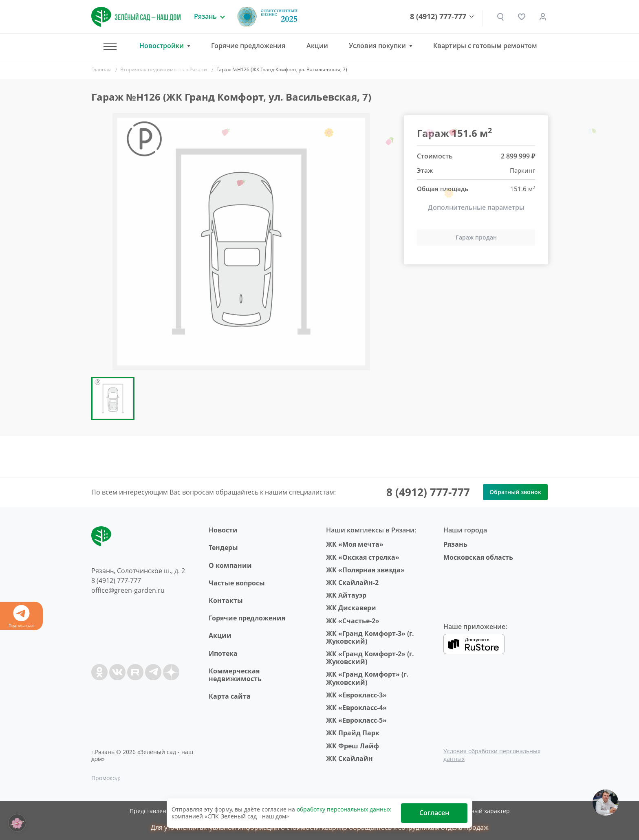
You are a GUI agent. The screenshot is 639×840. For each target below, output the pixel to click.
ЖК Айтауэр (346, 595)
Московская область (478, 557)
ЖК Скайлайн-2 (352, 583)
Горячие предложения (248, 46)
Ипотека (223, 653)
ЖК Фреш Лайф (353, 746)
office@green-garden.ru (128, 590)
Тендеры (223, 548)
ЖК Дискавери (351, 608)
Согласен (434, 813)
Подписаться (21, 617)
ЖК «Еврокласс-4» (356, 708)
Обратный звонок (515, 492)
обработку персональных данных (344, 809)
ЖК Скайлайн (349, 759)
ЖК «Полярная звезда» (365, 570)
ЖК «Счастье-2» (353, 621)
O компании (230, 565)
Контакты (226, 600)
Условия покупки (377, 46)
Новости (223, 530)
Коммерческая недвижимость (235, 675)
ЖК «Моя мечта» (355, 544)
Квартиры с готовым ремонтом (485, 46)
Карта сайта (230, 696)
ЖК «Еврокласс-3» (356, 695)
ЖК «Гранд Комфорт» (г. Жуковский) (367, 678)
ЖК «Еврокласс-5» (356, 720)
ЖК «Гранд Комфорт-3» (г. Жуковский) (370, 637)
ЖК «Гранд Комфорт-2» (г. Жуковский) (370, 658)
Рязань (455, 544)
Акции (317, 46)
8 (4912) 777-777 (438, 17)
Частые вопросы (237, 583)
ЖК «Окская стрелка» (363, 557)
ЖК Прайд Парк (353, 733)
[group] (241, 242)
